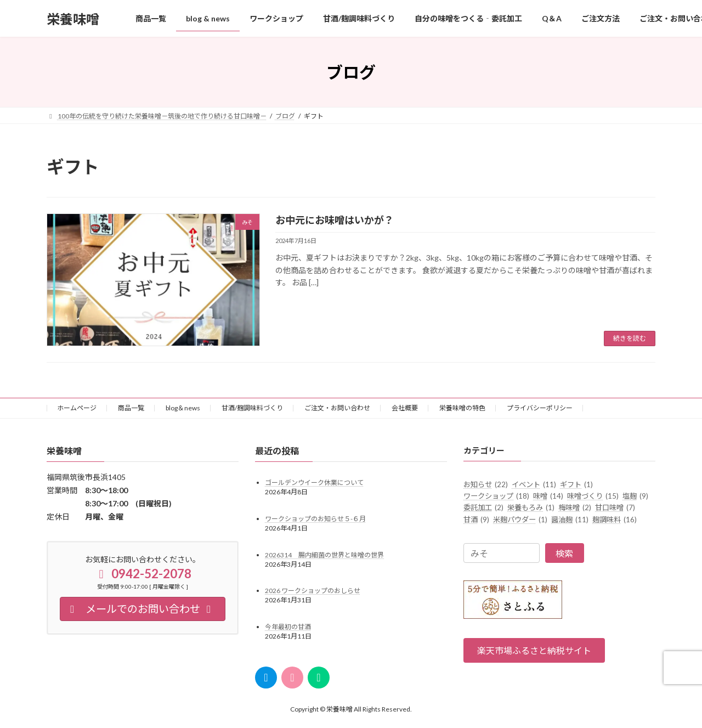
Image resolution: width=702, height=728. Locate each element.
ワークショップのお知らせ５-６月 (315, 519)
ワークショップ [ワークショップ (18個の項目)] (496, 496)
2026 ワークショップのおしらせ (313, 591)
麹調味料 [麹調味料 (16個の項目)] (615, 520)
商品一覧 (131, 408)
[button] (534, 650)
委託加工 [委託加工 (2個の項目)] (483, 507)
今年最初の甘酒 (288, 627)
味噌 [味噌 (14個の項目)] (548, 496)
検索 (564, 553)
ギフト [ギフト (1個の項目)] (576, 484)
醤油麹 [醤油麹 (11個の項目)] (570, 520)
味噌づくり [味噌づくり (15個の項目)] (593, 496)
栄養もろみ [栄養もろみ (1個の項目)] (531, 507)
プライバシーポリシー (540, 408)
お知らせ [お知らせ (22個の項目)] (486, 484)
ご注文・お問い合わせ (337, 408)
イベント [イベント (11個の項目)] (534, 484)
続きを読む (630, 338)
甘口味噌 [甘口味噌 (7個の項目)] (615, 507)
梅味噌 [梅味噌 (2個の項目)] (575, 507)
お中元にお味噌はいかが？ (335, 220)
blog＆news (183, 408)
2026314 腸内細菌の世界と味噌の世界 (324, 554)
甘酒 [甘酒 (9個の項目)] (476, 520)
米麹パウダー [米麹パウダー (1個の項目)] (520, 520)
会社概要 (405, 408)
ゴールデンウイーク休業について (314, 482)
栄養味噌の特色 (462, 408)
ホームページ (77, 408)
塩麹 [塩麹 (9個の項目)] (635, 496)
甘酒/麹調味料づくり (252, 408)
